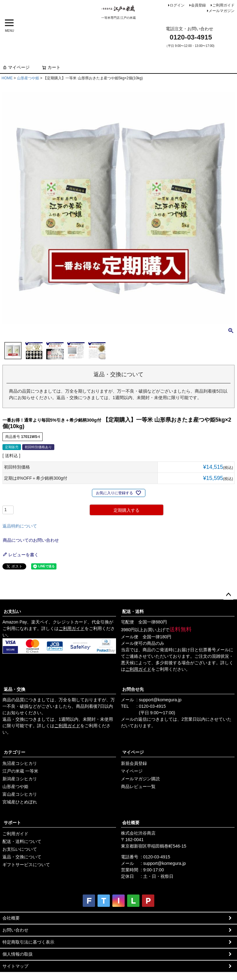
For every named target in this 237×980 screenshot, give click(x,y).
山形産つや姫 (28, 78)
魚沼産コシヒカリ (20, 763)
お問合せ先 (133, 689)
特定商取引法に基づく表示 (28, 942)
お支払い (12, 611)
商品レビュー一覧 (138, 786)
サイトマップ (15, 966)
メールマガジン (222, 11)
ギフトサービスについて (26, 865)
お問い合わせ (15, 930)
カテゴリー (15, 752)
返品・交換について (22, 857)
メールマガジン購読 (140, 779)
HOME (7, 78)
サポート (12, 823)
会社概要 (131, 823)
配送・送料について (22, 841)
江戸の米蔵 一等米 (20, 771)
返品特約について (20, 526)
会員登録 (198, 5)
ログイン (177, 5)
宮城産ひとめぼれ (20, 802)
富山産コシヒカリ (20, 794)
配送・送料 (133, 611)
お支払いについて (20, 849)
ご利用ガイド (223, 5)
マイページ (16, 67)
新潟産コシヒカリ (20, 779)
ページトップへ (228, 595)
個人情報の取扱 (18, 954)
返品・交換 (15, 689)
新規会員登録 (134, 763)
